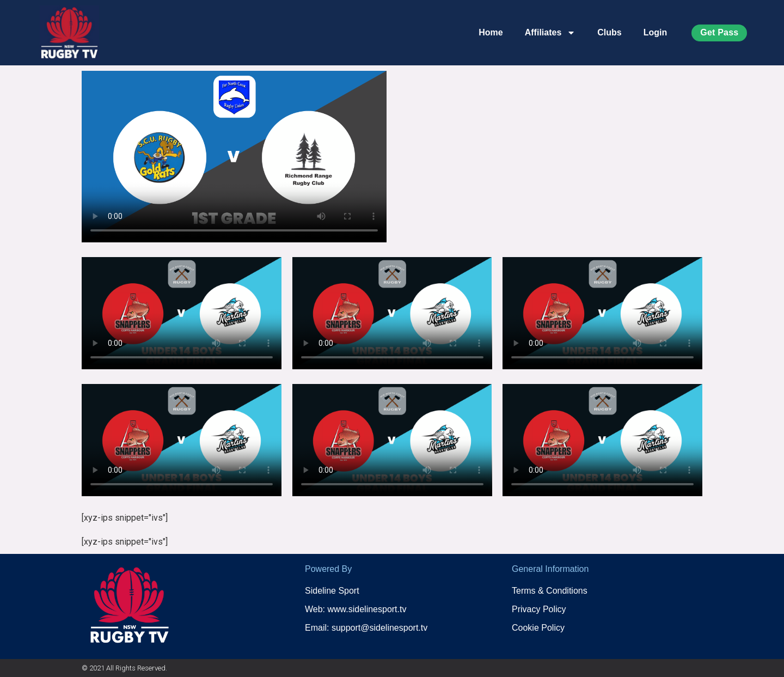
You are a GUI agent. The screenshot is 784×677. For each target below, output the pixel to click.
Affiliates (550, 33)
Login (656, 32)
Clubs (609, 32)
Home (491, 32)
